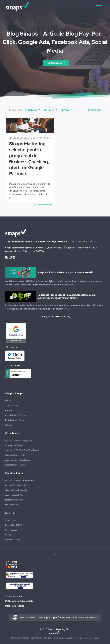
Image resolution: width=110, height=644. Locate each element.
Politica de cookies (15, 606)
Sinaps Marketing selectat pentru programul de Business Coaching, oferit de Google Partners (29, 159)
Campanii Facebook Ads (16, 490)
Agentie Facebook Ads (15, 485)
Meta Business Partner (15, 420)
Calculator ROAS (13, 540)
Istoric (8, 401)
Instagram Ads (12, 505)
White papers (11, 530)
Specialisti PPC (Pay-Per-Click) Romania (23, 450)
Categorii (33, 110)
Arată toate (95, 110)
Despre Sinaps (14, 394)
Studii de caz (11, 520)
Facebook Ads (14, 473)
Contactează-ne (55, 63)
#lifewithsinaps (12, 405)
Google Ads (12, 433)
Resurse (10, 513)
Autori (67, 110)
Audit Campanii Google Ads (18, 460)
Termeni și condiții (14, 596)
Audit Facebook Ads (14, 495)
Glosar (8, 535)
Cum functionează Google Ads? (19, 440)
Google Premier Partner (16, 415)
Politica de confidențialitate (19, 601)
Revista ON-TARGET (15, 525)
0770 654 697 (15, 347)
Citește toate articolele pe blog (56, 317)
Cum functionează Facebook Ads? (20, 480)
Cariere (9, 410)
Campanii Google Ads (15, 455)
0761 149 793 (15, 366)
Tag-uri (51, 110)
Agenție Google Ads (14, 445)
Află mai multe (45, 205)
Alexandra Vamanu (22, 138)
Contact (9, 425)
